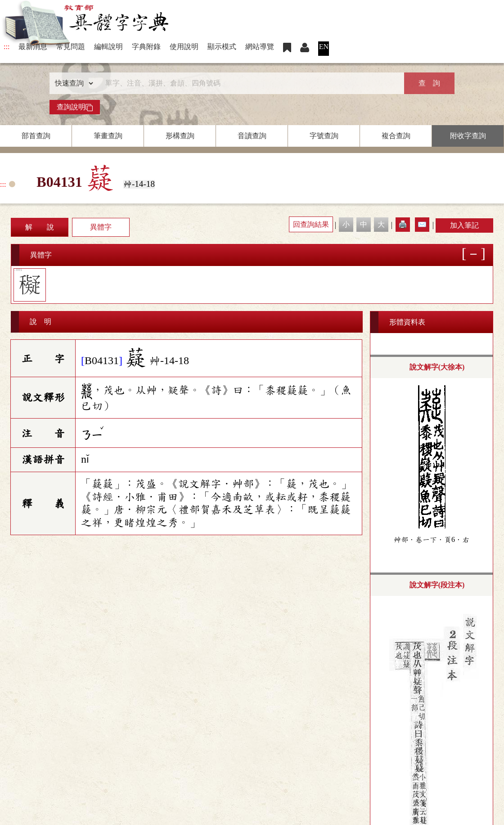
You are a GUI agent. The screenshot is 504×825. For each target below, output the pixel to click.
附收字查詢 (468, 136)
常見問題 (71, 47)
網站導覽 (260, 47)
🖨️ (403, 224)
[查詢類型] (72, 83)
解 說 (40, 227)
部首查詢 (36, 136)
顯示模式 (222, 47)
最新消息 (33, 47)
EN (324, 47)
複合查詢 (396, 136)
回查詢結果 (311, 224)
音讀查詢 (252, 136)
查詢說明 (75, 107)
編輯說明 (108, 47)
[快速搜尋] (249, 83)
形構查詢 (180, 136)
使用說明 (184, 47)
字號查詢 (324, 136)
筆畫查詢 (108, 136)
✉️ (422, 224)
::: (7, 47)
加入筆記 (464, 225)
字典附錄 (146, 47)
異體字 (101, 227)
